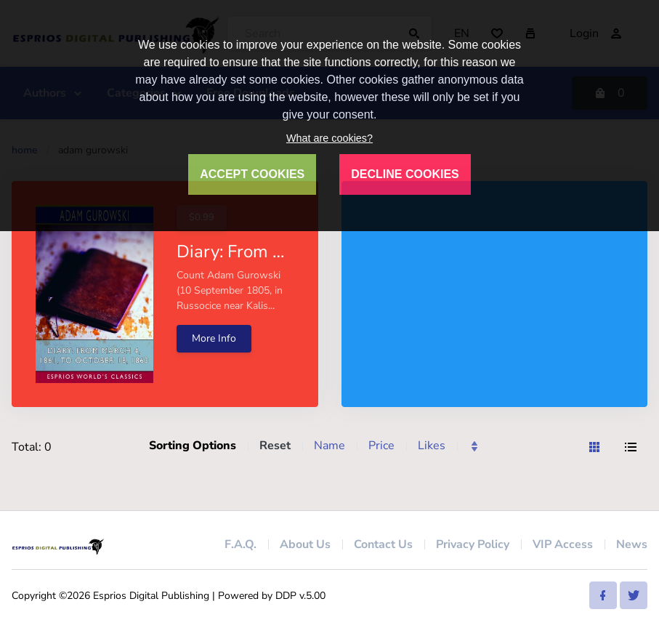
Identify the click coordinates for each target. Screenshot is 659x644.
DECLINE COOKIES (405, 174)
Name (329, 446)
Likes (432, 446)
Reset (275, 446)
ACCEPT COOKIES (252, 174)
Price (381, 446)
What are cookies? (329, 138)
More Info (214, 338)
